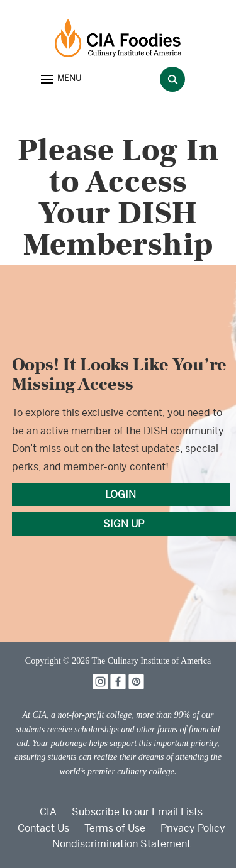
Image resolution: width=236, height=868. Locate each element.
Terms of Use (115, 828)
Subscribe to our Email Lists (137, 812)
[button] (61, 80)
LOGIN (121, 494)
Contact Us (43, 828)
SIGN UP (124, 524)
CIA (48, 812)
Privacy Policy (193, 828)
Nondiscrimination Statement (121, 844)
